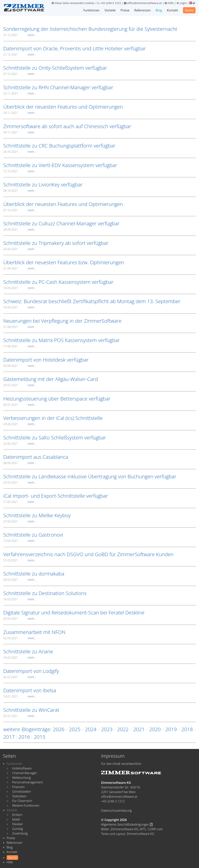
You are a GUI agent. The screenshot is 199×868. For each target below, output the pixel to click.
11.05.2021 (20, 502)
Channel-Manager (25, 773)
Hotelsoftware (22, 768)
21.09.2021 (20, 268)
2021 (139, 729)
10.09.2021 (20, 307)
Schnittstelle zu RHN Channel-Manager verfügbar (58, 87)
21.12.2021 (20, 54)
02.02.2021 (20, 677)
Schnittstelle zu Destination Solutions (45, 593)
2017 (9, 737)
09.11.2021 (20, 132)
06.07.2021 (20, 405)
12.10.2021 (20, 171)
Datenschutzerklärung (116, 811)
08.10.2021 (20, 190)
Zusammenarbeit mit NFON (34, 632)
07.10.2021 (20, 210)
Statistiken (19, 796)
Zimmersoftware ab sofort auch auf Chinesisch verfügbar (67, 126)
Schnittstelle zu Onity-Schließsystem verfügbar (55, 68)
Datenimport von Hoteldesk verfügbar (46, 360)
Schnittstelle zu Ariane (28, 651)
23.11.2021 (20, 93)
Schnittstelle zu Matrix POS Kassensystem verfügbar (62, 340)
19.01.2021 (20, 696)
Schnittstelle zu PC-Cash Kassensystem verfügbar (58, 282)
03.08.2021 (20, 366)
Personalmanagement (27, 782)
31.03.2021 (20, 560)
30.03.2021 (20, 580)
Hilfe (169, 3)
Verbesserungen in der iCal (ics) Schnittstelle (53, 418)
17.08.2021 (20, 346)
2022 (123, 729)
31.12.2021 (20, 35)
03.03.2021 (20, 618)
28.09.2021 (20, 229)
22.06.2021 (20, 443)
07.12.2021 (20, 74)
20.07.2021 (20, 385)
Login (182, 3)
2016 (24, 737)
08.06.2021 (20, 463)
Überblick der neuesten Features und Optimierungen (63, 107)
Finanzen (18, 787)
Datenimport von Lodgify (31, 671)
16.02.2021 (20, 657)
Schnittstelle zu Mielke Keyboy (37, 515)
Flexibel (17, 824)
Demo (189, 10)
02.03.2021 (20, 638)
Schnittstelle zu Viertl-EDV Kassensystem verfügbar (60, 165)
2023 (107, 729)
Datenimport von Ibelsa (30, 690)
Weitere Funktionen (26, 805)
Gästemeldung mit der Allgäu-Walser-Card (51, 379)
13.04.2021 (20, 541)
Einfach (17, 815)
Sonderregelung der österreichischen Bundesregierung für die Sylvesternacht (90, 29)
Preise (125, 10)
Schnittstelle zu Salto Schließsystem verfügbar (55, 437)
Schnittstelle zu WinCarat (31, 710)
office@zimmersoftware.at (143, 3)
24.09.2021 (20, 249)
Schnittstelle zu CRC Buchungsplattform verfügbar (59, 146)
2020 (155, 729)
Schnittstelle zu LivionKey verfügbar (43, 184)
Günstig (17, 829)
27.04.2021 (20, 521)
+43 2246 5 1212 (109, 3)
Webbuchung (21, 778)
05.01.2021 (20, 716)
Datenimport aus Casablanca (36, 457)
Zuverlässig (20, 833)
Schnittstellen (22, 792)
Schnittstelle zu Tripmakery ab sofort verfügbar (56, 243)
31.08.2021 (20, 327)
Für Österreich (22, 801)
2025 (75, 729)
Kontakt (173, 10)
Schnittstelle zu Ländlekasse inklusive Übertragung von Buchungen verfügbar (90, 476)
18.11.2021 (20, 113)
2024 (91, 729)
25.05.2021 (20, 482)
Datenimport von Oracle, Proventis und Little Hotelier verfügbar (75, 48)
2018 (187, 729)
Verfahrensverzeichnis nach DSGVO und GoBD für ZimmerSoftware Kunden (88, 554)
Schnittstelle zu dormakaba (34, 574)
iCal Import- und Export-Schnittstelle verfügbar (56, 496)
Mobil (16, 819)
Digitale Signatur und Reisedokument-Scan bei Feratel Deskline (74, 612)
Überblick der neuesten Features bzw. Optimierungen (64, 262)
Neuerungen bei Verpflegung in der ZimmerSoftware (62, 321)
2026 (59, 729)
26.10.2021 (20, 152)
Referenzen (142, 10)
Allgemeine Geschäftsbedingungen (127, 824)
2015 (40, 737)
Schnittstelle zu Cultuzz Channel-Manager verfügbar (61, 223)
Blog (159, 10)
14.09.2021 (20, 288)
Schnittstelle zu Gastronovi (33, 535)
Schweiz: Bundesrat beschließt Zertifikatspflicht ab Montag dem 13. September (92, 301)
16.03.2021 (20, 599)
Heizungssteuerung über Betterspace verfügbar (57, 399)
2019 (171, 729)
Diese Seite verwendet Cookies (73, 3)
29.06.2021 (20, 424)
